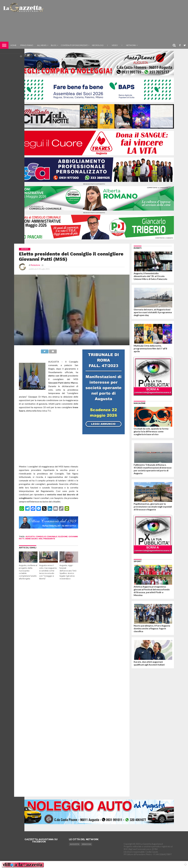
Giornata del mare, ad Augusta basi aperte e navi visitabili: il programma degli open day (153, 312)
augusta (30, 537)
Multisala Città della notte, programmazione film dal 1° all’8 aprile (150, 348)
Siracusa (86, 844)
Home (13, 45)
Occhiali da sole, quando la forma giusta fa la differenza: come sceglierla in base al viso (151, 431)
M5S (41, 539)
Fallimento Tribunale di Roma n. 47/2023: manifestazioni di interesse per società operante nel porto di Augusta (153, 469)
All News (42, 45)
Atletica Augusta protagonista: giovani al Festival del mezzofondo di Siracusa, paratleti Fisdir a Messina (152, 591)
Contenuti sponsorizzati (74, 45)
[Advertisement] (116, 22)
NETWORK (131, 45)
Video (115, 45)
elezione (63, 537)
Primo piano (27, 45)
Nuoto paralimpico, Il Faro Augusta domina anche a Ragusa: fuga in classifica (152, 628)
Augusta (75, 844)
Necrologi (98, 45)
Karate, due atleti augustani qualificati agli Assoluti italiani (149, 663)
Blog (54, 45)
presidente (49, 539)
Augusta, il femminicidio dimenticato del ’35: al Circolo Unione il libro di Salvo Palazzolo (150, 276)
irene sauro (32, 539)
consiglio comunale (46, 537)
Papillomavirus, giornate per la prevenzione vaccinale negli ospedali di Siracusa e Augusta (153, 507)
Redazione (35, 265)
